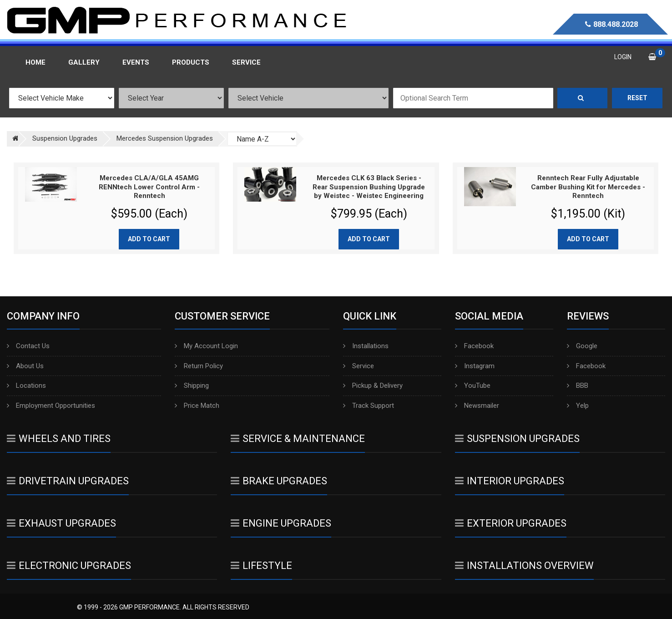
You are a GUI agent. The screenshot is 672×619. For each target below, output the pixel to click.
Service (359, 366)
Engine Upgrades (281, 523)
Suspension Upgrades (517, 439)
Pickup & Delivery (373, 386)
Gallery (84, 62)
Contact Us (28, 346)
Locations (26, 386)
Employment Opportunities (51, 406)
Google (582, 346)
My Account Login (206, 346)
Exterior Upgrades (511, 523)
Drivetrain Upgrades (68, 481)
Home (35, 62)
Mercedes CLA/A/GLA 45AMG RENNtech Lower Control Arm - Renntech (149, 187)
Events (136, 62)
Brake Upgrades (279, 481)
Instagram (475, 366)
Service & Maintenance (298, 439)
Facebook (474, 346)
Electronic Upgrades (69, 566)
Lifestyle (261, 566)
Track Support (369, 406)
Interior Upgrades (510, 481)
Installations (366, 346)
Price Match (197, 406)
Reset (637, 98)
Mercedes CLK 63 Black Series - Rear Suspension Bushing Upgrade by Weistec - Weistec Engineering (369, 187)
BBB (578, 386)
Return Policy (199, 366)
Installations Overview (524, 566)
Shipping (192, 386)
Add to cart (149, 239)
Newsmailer (477, 406)
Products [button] (191, 62)
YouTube (473, 386)
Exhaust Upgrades (61, 523)
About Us (25, 366)
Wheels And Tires (59, 439)
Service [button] (246, 62)
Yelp (578, 406)
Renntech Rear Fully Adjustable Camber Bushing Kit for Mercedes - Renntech (588, 187)
